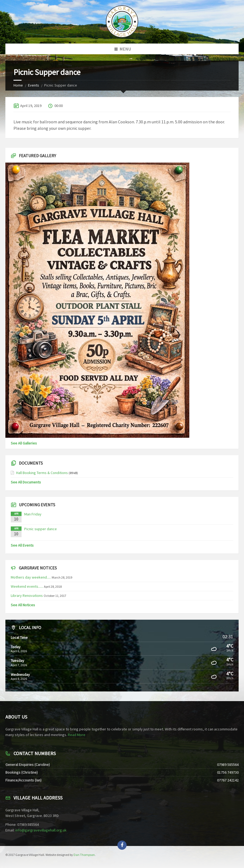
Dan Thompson (84, 855)
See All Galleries (24, 443)
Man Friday (33, 514)
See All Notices (23, 605)
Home (18, 85)
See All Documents (26, 482)
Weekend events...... (27, 586)
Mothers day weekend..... (31, 577)
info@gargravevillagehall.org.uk (41, 830)
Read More (77, 735)
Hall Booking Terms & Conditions (42, 473)
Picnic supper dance (41, 529)
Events (34, 85)
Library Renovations (27, 596)
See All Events (22, 545)
